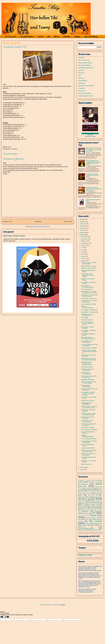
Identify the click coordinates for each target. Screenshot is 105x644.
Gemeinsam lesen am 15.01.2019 (87, 370)
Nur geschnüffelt (97, 508)
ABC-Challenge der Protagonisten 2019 (88, 338)
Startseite (38, 222)
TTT (94, 513)
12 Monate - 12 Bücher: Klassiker (88, 410)
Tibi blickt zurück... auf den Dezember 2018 (89, 451)
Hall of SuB (85, 318)
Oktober (84, 241)
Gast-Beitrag (91, 496)
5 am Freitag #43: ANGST (89, 348)
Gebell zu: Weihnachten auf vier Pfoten (89, 389)
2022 (82, 228)
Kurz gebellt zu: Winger (88, 427)
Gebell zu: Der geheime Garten (88, 279)
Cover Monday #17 (87, 289)
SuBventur (85, 513)
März (83, 256)
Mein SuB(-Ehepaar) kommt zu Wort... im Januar (88, 323)
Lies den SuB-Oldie (85, 501)
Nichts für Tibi (83, 508)
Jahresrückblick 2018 (88, 448)
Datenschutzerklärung (91, 36)
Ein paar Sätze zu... (90, 493)
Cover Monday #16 (87, 320)
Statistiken (67, 36)
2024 (82, 224)
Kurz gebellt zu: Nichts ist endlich (89, 283)
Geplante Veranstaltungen (86, 86)
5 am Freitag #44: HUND (89, 304)
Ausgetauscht (98, 486)
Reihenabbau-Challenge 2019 (88, 335)
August (84, 245)
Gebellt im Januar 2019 (88, 268)
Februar (84, 258)
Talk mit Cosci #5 (86, 464)
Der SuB (40, 36)
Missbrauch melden (85, 555)
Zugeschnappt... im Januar (89, 266)
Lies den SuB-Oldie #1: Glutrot (88, 432)
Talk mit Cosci (82, 515)
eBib (49, 36)
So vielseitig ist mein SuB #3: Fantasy (89, 301)
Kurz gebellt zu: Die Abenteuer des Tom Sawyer (88, 275)
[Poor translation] (7, 617)
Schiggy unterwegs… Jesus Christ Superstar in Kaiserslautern (94, 189)
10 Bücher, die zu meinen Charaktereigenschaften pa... (89, 351)
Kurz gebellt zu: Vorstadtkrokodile (87, 286)
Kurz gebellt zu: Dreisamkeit (89, 310)
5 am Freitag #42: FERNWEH (86, 403)
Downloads (82, 91)
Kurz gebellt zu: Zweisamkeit (89, 312)
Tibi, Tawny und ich (11, 36)
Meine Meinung (84, 505)
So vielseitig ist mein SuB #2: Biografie (89, 442)
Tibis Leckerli (95, 521)
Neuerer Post (8, 222)
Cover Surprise (92, 491)
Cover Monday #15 (87, 367)
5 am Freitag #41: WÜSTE (89, 439)
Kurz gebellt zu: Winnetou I (89, 298)
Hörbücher (81, 73)
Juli (83, 247)
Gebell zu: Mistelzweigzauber (87, 436)
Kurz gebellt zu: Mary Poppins (87, 328)
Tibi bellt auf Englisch (91, 518)
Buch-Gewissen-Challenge (89, 430)
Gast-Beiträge (82, 80)
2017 (82, 470)
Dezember (84, 237)
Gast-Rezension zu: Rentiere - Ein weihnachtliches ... (87, 363)
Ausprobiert (84, 488)
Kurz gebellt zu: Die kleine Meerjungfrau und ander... (89, 292)
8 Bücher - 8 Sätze (95, 482)
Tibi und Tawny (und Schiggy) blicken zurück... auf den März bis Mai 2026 (93, 162)
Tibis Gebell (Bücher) (27, 36)
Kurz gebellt (89, 499)
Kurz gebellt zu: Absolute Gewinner (89, 331)
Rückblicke (85, 511)
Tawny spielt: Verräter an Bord (14, 236)
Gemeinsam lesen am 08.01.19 (87, 418)
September (85, 243)
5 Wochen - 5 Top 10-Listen (87, 481)
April (83, 254)
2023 (82, 226)
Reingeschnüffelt (86, 510)
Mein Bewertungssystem (86, 68)
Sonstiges (98, 511)
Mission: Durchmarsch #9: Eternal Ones (89, 377)
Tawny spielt (96, 515)
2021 (82, 230)
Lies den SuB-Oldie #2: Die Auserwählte (89, 345)
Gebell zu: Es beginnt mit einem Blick (89, 425)
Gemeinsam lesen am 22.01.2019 (87, 315)
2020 (82, 233)
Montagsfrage (95, 507)
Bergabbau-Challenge (87, 380)
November (85, 239)
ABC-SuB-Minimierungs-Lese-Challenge (89, 382)
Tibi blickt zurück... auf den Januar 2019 (89, 263)
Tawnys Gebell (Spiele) (85, 63)
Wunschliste (82, 530)
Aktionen (57, 36)
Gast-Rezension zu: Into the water (88, 356)
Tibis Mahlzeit (89, 525)
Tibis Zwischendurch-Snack (90, 527)
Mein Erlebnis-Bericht (94, 502)
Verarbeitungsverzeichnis (86, 96)
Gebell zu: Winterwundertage (87, 307)
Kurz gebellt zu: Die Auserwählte (87, 342)
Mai (83, 252)
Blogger (63, 605)
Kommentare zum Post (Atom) (41, 227)
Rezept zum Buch (97, 510)
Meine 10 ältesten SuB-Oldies (88, 271)
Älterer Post (68, 222)
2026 (82, 219)
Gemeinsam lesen (95, 497)
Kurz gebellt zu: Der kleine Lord (89, 398)
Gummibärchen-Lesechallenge (86, 386)
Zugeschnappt (94, 530)
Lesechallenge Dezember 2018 (88, 458)
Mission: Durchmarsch (88, 401)
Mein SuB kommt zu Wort (90, 504)
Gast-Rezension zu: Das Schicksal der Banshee (89, 359)
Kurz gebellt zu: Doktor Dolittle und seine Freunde (88, 394)
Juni (83, 250)
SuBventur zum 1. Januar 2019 (88, 461)
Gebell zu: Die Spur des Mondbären (88, 454)
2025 (82, 222)
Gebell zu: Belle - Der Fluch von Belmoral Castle (89, 407)
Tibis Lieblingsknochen (94, 523)
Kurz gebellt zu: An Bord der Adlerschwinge (89, 296)
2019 (82, 235)
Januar (83, 261)
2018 (82, 467)
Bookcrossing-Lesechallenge (86, 373)
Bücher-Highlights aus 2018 (88, 445)
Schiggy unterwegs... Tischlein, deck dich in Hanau (92, 175)
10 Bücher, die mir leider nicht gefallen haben (88, 414)
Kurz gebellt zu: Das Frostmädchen (87, 421)
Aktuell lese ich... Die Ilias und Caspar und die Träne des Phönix (94, 150)
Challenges (77, 36)
